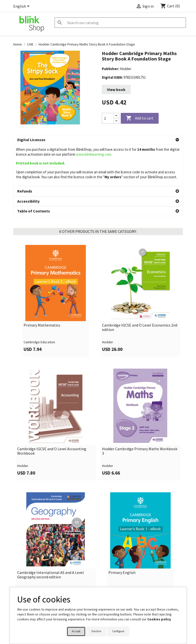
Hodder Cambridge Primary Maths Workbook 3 (140, 410)
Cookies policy (159, 619)
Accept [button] (76, 631)
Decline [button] (96, 631)
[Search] (120, 23)
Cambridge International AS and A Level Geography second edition (51, 533)
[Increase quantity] (116, 116)
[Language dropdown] (22, 7)
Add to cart (140, 118)
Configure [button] (118, 631)
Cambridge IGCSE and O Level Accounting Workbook (52, 410)
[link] (56, 259)
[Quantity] (108, 118)
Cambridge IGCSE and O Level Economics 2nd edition (140, 286)
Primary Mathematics (42, 284)
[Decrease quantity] (116, 121)
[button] (98, 140)
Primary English (122, 531)
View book (116, 90)
